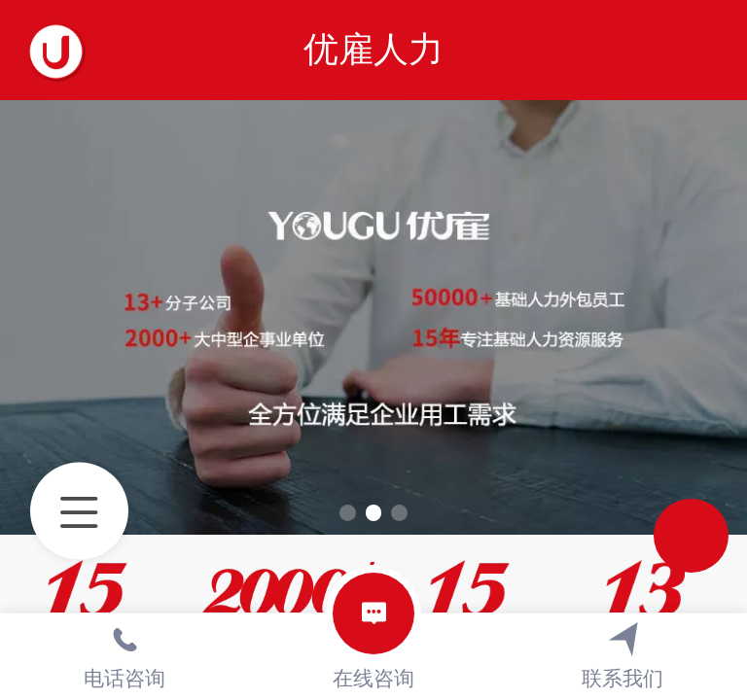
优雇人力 (373, 49)
